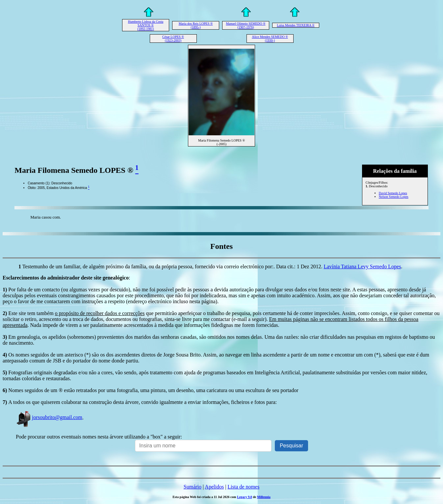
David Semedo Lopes (393, 193)
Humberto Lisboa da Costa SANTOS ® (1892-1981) (146, 25)
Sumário (193, 487)
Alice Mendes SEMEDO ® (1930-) (270, 39)
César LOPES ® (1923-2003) (173, 39)
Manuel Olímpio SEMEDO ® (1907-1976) (246, 25)
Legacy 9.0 (245, 497)
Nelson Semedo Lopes (394, 197)
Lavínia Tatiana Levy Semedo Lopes (362, 266)
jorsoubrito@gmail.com (49, 417)
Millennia (264, 497)
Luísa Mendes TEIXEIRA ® (296, 25)
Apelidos (214, 487)
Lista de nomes (243, 487)
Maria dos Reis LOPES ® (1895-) (196, 25)
